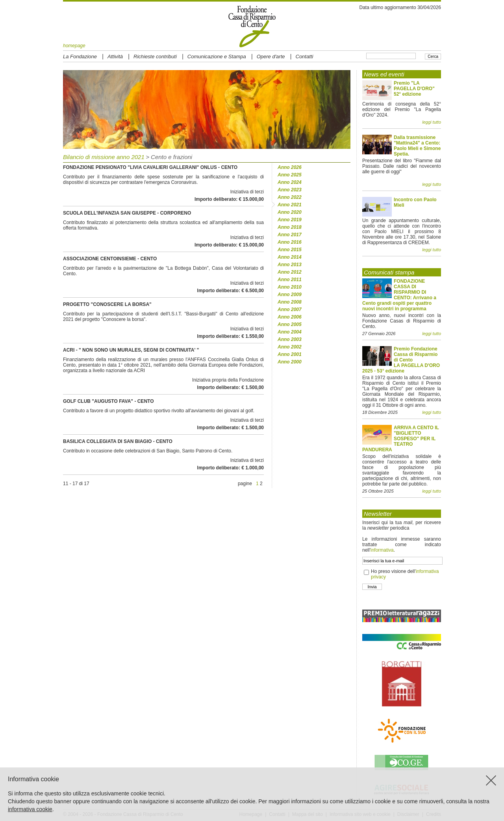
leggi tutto (432, 122)
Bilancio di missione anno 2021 (104, 157)
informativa (382, 550)
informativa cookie (30, 809)
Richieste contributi (155, 57)
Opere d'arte (271, 57)
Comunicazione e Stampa (217, 57)
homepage (74, 46)
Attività (115, 57)
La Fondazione (80, 57)
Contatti (305, 57)
